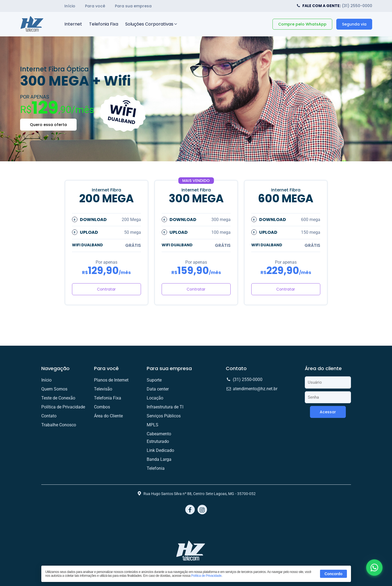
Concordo (333, 574)
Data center (158, 389)
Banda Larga (159, 459)
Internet (73, 24)
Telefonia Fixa (104, 24)
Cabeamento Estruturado (159, 438)
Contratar (106, 289)
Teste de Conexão (58, 398)
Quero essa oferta (48, 125)
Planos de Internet (111, 380)
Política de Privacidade (206, 576)
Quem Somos (54, 389)
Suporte (154, 380)
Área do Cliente (108, 416)
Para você (95, 6)
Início (70, 6)
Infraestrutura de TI (165, 407)
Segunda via (354, 24)
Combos (102, 407)
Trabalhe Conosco (59, 425)
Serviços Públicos (164, 416)
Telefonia (156, 468)
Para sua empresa (133, 6)
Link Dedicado (160, 450)
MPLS (153, 425)
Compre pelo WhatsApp (302, 24)
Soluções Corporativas (149, 24)
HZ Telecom (32, 24)
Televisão (103, 389)
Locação (155, 398)
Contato (49, 416)
